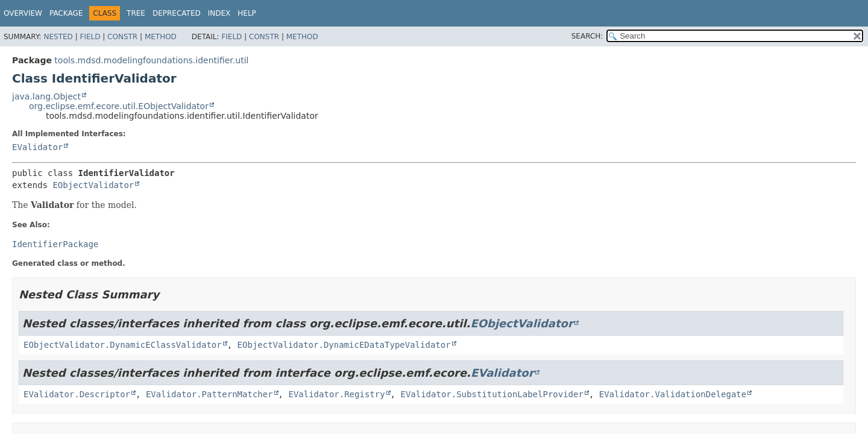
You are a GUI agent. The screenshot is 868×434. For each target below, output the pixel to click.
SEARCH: (587, 36)
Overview (23, 13)
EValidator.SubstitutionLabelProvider (492, 394)
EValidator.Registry (336, 394)
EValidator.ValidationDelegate (673, 394)
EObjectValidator (93, 185)
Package (66, 13)
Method (161, 37)
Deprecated (177, 13)
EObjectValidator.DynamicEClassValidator (123, 345)
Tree (136, 13)
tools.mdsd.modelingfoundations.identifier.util (151, 60)
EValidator (37, 147)
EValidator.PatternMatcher (209, 394)
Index (219, 13)
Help (247, 13)
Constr (122, 37)
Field (90, 37)
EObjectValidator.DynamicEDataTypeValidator (344, 345)
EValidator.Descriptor (77, 394)
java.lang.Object (46, 96)
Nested (58, 37)
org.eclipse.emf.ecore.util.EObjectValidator (119, 106)
